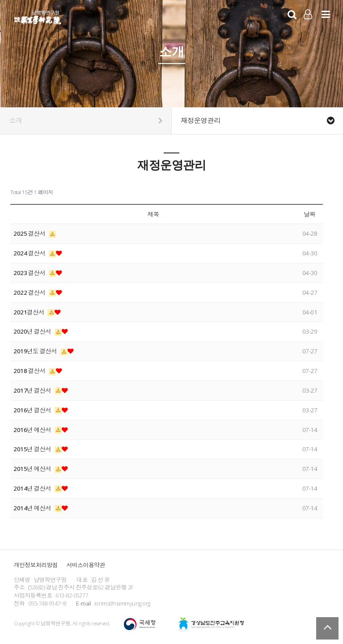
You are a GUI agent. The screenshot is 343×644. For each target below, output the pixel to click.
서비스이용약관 (86, 565)
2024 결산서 (30, 253)
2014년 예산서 (33, 508)
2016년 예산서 (33, 430)
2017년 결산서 (33, 390)
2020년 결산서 (33, 331)
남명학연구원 (38, 16)
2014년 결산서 (33, 488)
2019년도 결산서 (36, 351)
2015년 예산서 (33, 469)
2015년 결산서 (33, 449)
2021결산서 (29, 312)
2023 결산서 (30, 273)
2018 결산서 (30, 371)
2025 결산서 (30, 233)
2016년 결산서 (33, 410)
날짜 (309, 214)
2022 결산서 (30, 292)
